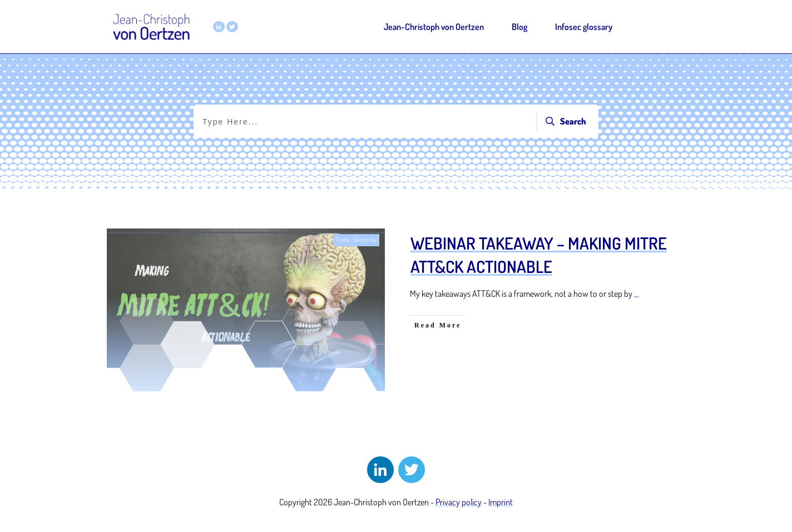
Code (343, 240)
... (637, 294)
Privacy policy (459, 502)
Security (365, 240)
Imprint (501, 502)
